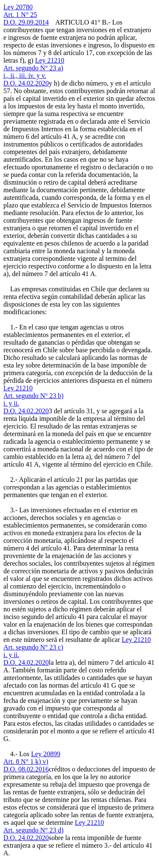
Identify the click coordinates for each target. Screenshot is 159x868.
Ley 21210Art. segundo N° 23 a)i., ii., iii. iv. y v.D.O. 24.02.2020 (34, 72)
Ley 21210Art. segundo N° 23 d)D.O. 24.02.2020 (54, 830)
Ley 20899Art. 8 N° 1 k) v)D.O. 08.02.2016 (32, 762)
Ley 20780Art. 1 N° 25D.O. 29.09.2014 (26, 15)
